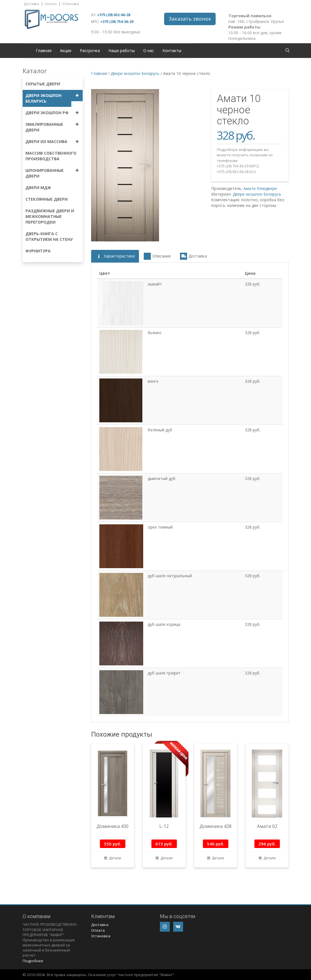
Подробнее (33, 961)
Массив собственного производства (51, 156)
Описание (157, 256)
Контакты (172, 50)
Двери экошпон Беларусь (43, 98)
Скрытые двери (43, 84)
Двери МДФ (38, 188)
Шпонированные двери (45, 173)
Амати (249, 188)
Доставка (31, 4)
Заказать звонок (190, 19)
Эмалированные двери (44, 127)
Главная (44, 50)
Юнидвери (267, 188)
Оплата (51, 4)
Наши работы (122, 50)
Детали (113, 858)
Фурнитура (38, 251)
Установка (70, 4)
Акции (66, 50)
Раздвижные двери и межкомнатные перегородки (50, 216)
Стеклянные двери (47, 199)
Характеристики (115, 256)
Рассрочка (90, 50)
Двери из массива (46, 141)
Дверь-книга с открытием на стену (49, 236)
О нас (149, 50)
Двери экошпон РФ (47, 113)
